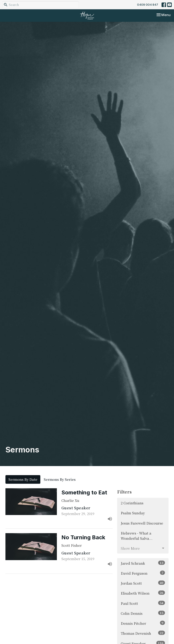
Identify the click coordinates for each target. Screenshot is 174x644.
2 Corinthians (132, 503)
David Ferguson (143, 573)
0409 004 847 (148, 5)
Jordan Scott (143, 583)
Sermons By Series (60, 479)
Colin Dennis (143, 613)
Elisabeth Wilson (143, 593)
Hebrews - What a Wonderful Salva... (137, 536)
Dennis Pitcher (143, 623)
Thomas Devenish (143, 633)
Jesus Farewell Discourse (142, 523)
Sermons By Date (23, 479)
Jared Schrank (143, 563)
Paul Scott (143, 603)
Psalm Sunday (133, 513)
